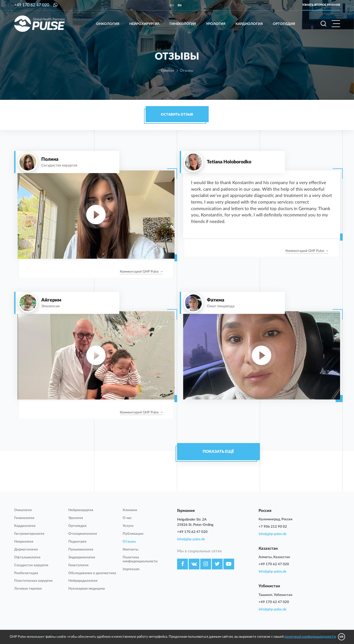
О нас (127, 518)
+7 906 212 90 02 (273, 527)
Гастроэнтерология (29, 534)
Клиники (130, 510)
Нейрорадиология (83, 581)
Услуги (128, 526)
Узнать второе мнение (321, 5)
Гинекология (183, 24)
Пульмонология (81, 550)
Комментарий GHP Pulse (139, 272)
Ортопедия (284, 24)
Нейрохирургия (144, 24)
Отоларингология (83, 534)
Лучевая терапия (28, 589)
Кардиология (249, 24)
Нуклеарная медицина (87, 589)
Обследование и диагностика (92, 573)
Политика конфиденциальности (140, 559)
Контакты (131, 550)
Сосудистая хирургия (31, 565)
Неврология (24, 542)
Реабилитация (26, 573)
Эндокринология (82, 557)
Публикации (133, 534)
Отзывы (129, 542)
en (180, 5)
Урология (216, 24)
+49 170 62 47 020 (32, 5)
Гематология (78, 565)
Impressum (131, 569)
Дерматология (26, 550)
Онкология (108, 24)
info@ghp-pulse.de (191, 539)
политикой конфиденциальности (310, 637)
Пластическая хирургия (33, 581)
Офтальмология (27, 557)
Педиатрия (77, 542)
